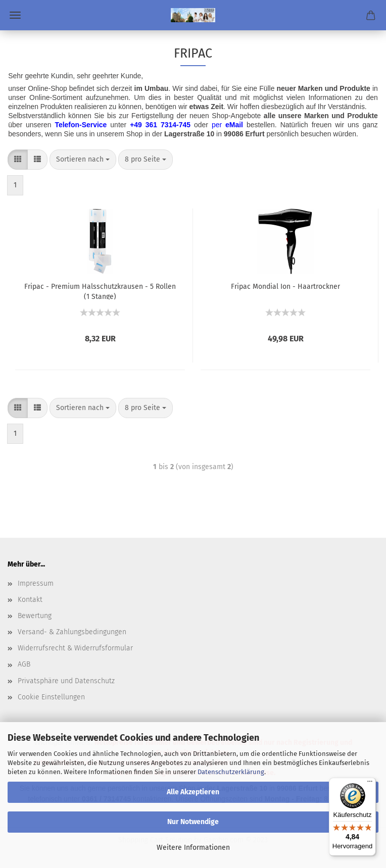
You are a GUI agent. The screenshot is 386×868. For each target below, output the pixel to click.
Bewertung (35, 616)
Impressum (36, 583)
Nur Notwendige (193, 822)
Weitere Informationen (193, 848)
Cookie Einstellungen (51, 697)
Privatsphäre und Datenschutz (66, 681)
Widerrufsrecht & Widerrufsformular (75, 648)
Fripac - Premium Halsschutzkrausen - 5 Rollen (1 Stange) (100, 291)
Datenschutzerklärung (231, 772)
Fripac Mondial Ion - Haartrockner (285, 287)
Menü (15, 15)
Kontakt (30, 600)
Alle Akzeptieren (193, 792)
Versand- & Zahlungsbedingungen (72, 632)
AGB (24, 664)
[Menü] (370, 784)
